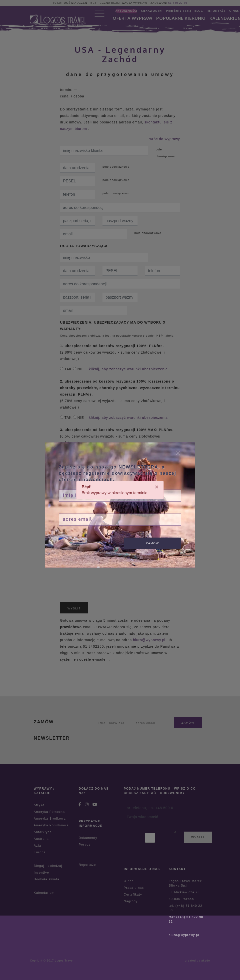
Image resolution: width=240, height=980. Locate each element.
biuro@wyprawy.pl (184, 935)
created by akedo (197, 961)
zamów (152, 543)
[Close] (157, 487)
